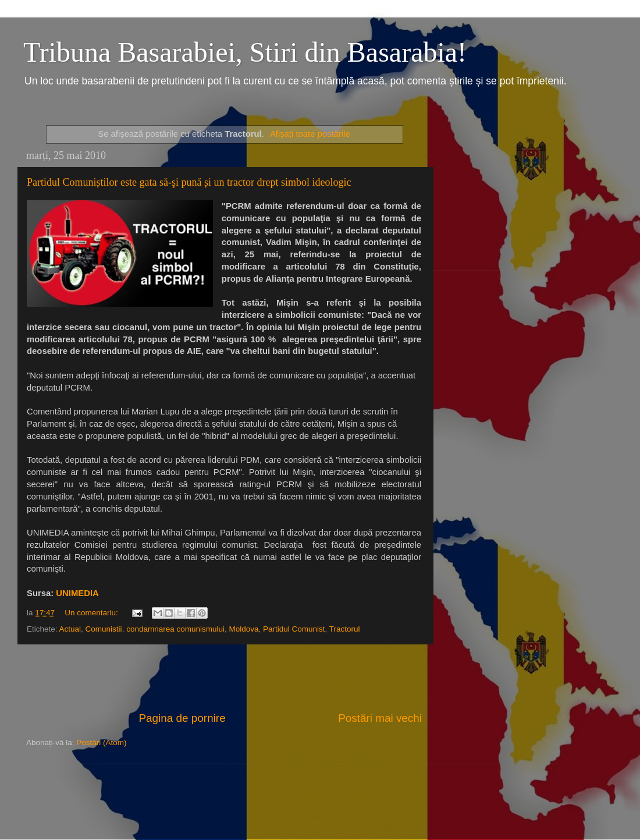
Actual (70, 629)
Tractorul (345, 629)
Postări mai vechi (380, 718)
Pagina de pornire (182, 718)
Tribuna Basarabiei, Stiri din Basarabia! (245, 52)
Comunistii (104, 629)
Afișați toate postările (310, 134)
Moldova (244, 629)
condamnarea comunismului (175, 629)
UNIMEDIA (77, 593)
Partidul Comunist (294, 629)
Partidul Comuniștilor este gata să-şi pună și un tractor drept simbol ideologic (189, 182)
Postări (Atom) (101, 742)
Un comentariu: (92, 613)
